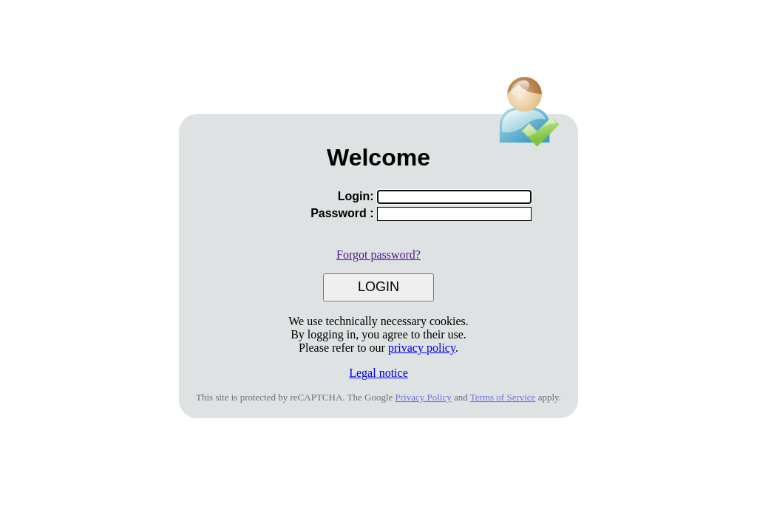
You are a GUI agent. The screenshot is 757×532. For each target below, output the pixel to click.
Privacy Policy (424, 397)
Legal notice (378, 373)
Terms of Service (503, 397)
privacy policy (422, 348)
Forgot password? (378, 255)
